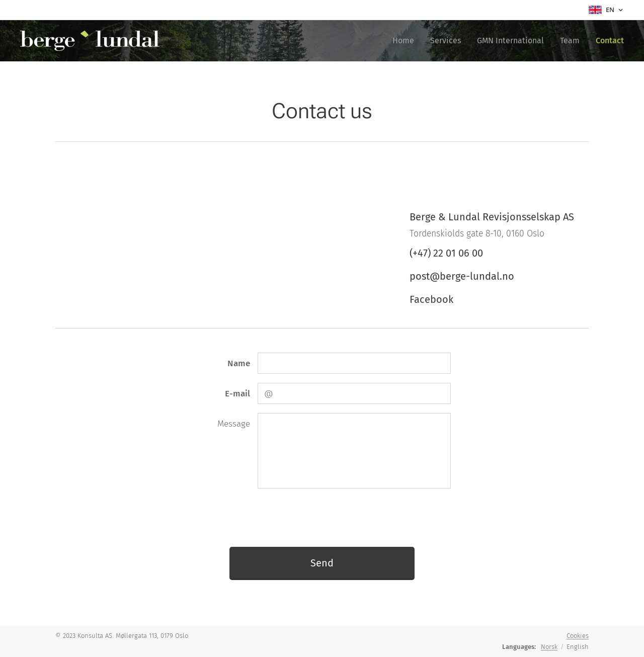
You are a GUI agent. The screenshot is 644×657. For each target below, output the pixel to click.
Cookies (578, 636)
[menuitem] (406, 41)
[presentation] (334, 517)
